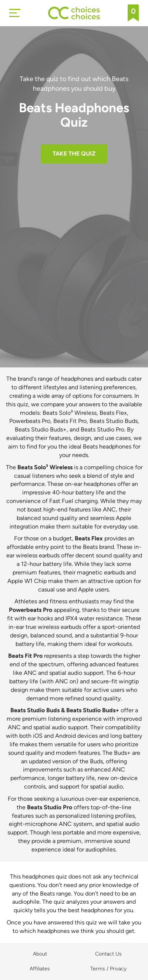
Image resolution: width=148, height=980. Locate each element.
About (40, 954)
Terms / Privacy (108, 969)
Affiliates (40, 969)
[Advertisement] (74, 241)
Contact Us (108, 954)
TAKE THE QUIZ (74, 154)
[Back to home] (74, 13)
